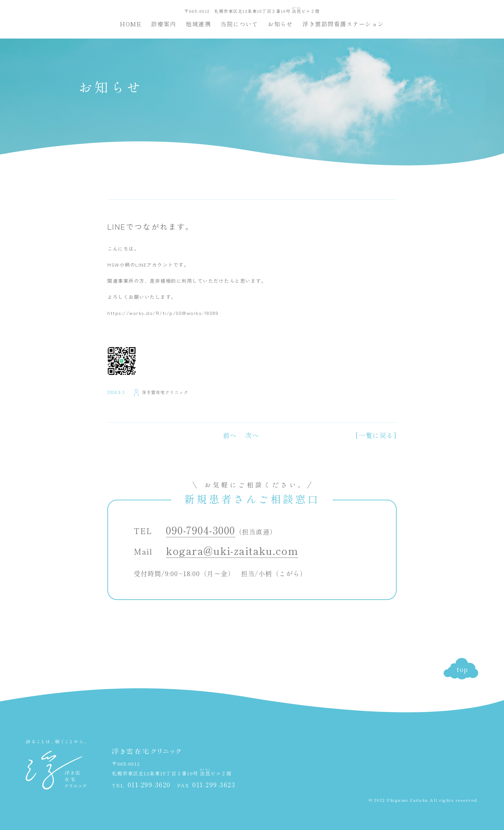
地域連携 (198, 24)
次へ (252, 435)
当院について (239, 24)
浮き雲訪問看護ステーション (343, 24)
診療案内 (164, 24)
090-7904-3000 (201, 530)
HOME (131, 24)
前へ (230, 435)
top (463, 669)
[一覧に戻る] (376, 435)
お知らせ (280, 24)
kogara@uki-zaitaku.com (232, 550)
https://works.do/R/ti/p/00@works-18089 (163, 313)
